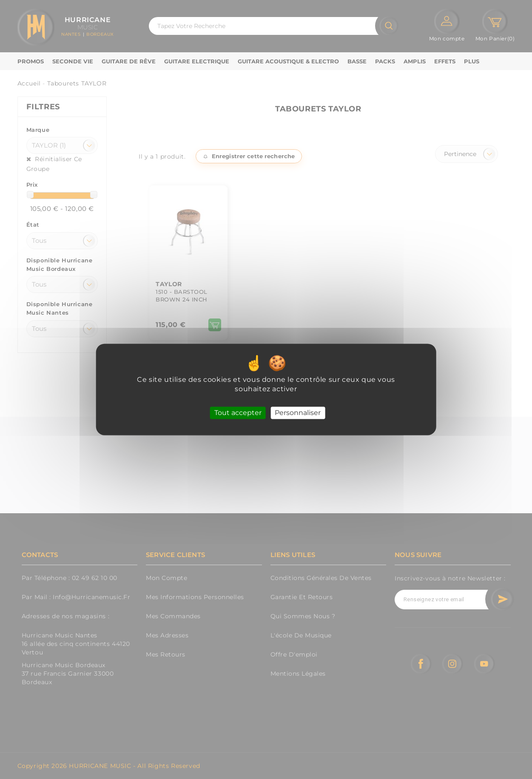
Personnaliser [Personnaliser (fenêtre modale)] (298, 413)
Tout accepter (238, 413)
